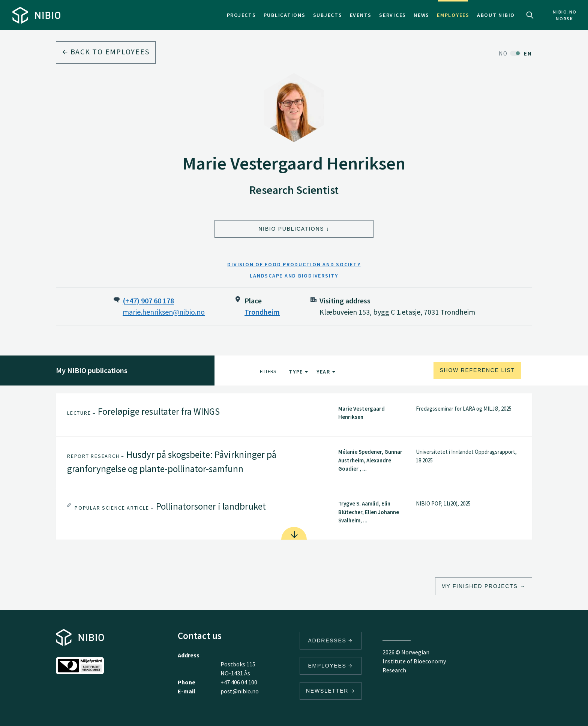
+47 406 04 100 (239, 682)
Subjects (328, 15)
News (421, 15)
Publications (285, 15)
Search (530, 15)
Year (326, 372)
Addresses (331, 640)
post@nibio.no (240, 691)
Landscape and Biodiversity (294, 276)
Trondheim (262, 312)
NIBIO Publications (291, 229)
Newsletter (331, 691)
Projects (241, 15)
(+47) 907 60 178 (148, 301)
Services (393, 15)
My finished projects (480, 586)
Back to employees (106, 52)
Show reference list (477, 370)
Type (298, 372)
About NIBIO (496, 15)
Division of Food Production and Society (294, 264)
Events (361, 15)
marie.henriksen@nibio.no (164, 312)
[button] (294, 415)
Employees (453, 15)
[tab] (294, 415)
